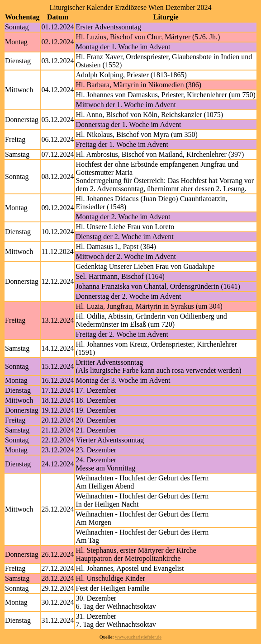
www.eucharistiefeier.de (138, 637)
